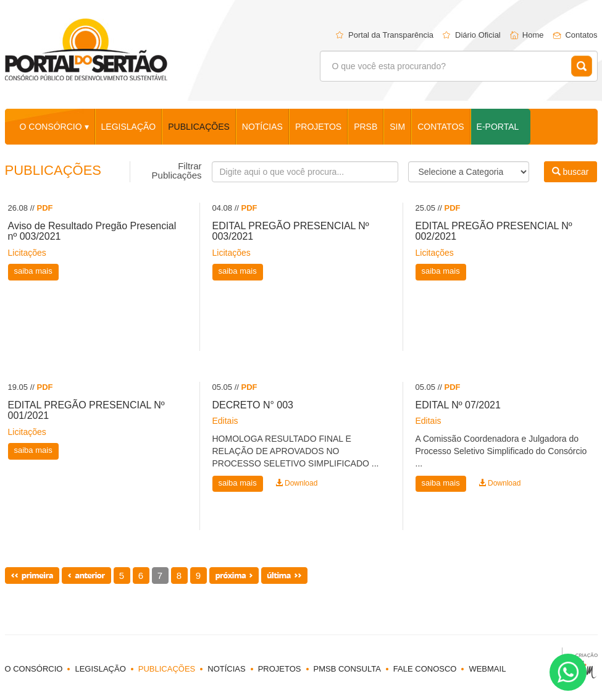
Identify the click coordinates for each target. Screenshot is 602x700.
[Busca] (305, 172)
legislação (129, 127)
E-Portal (498, 127)
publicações (199, 127)
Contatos (581, 35)
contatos (441, 127)
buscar (571, 172)
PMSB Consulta (347, 669)
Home (533, 35)
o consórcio (34, 669)
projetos (318, 127)
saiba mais (33, 271)
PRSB (366, 127)
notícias (262, 127)
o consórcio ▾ (54, 127)
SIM (397, 127)
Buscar (582, 66)
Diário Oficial (478, 35)
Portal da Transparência (391, 35)
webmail (487, 669)
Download (297, 483)
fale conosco (425, 669)
